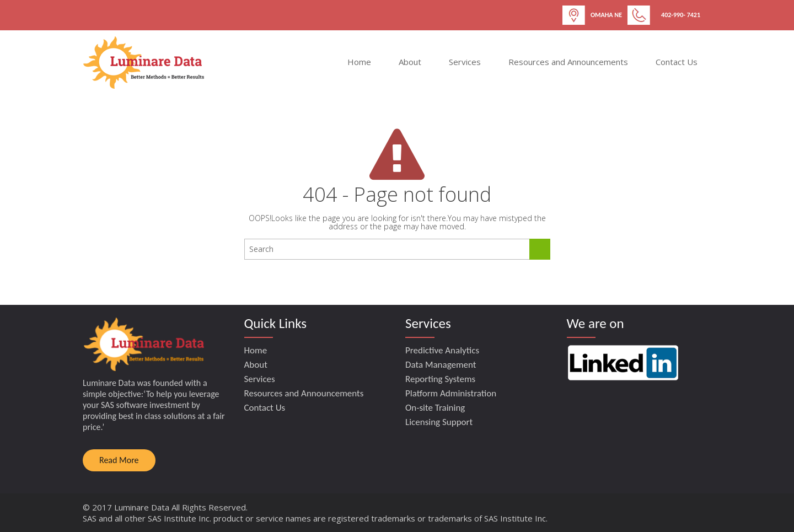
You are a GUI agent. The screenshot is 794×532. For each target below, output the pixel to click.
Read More (119, 460)
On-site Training (435, 408)
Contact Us (677, 62)
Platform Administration (451, 393)
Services (465, 62)
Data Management (441, 365)
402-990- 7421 (681, 15)
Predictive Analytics (442, 350)
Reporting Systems (440, 379)
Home (359, 62)
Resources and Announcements (568, 62)
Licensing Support (439, 422)
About (410, 62)
